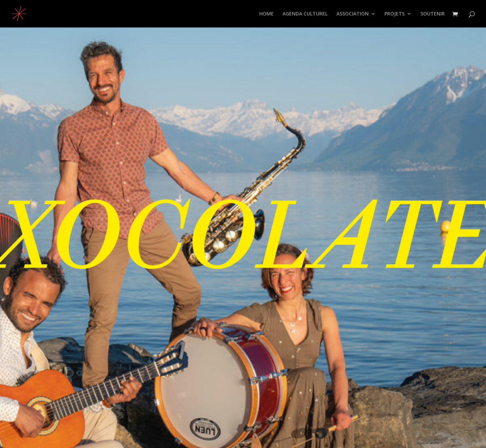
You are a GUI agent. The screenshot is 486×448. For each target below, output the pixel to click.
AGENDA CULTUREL (305, 14)
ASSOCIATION (353, 14)
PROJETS (395, 14)
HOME (266, 14)
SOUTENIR (433, 14)
